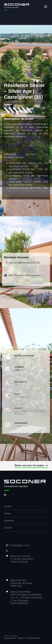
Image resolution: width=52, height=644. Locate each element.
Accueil (8, 506)
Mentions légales (11, 636)
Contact (8, 528)
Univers (8, 513)
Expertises (9, 521)
